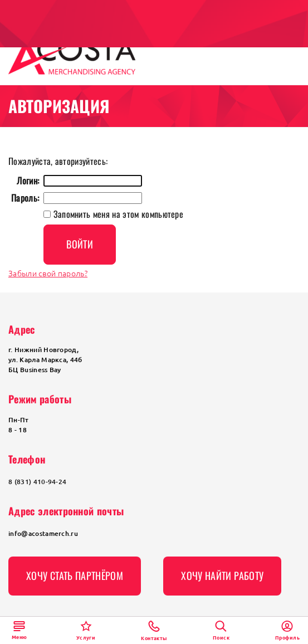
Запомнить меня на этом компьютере (117, 214)
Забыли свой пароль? (48, 273)
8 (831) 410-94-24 (37, 482)
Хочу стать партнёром (75, 575)
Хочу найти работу (222, 575)
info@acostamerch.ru (43, 533)
